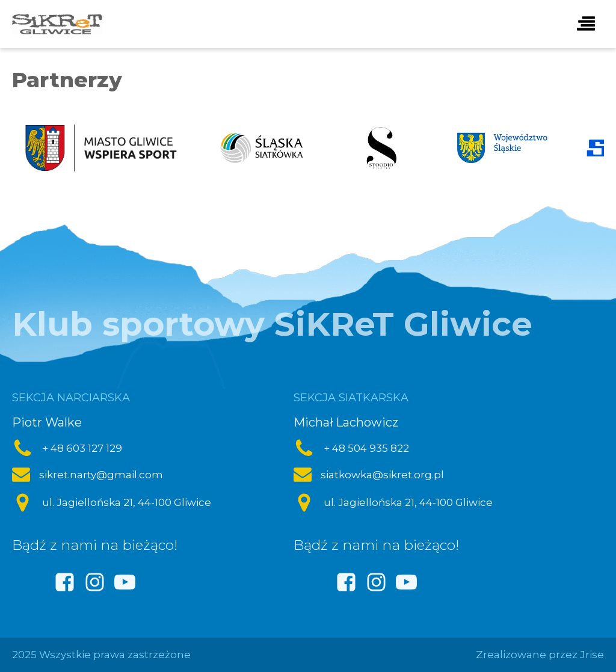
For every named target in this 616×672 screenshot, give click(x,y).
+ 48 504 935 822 (366, 448)
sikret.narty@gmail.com (101, 475)
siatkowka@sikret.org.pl (382, 475)
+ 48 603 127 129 (82, 448)
